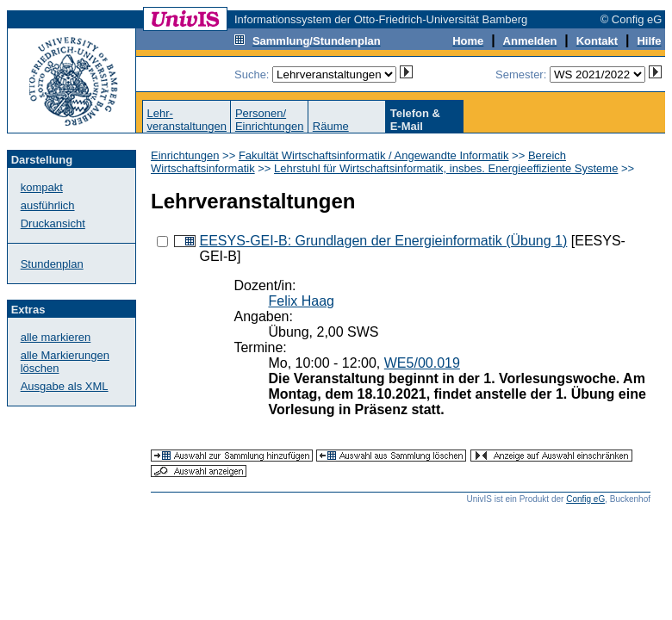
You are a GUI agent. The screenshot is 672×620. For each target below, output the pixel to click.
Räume (331, 126)
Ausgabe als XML (65, 386)
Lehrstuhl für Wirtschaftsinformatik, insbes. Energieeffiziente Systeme (446, 168)
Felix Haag (301, 301)
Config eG (585, 499)
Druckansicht (53, 223)
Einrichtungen (185, 155)
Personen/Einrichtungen (270, 120)
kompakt (42, 187)
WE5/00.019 (422, 363)
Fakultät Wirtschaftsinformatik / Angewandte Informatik (374, 155)
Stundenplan (52, 264)
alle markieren (56, 337)
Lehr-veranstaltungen (187, 120)
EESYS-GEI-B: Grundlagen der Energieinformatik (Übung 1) (383, 241)
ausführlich (48, 205)
